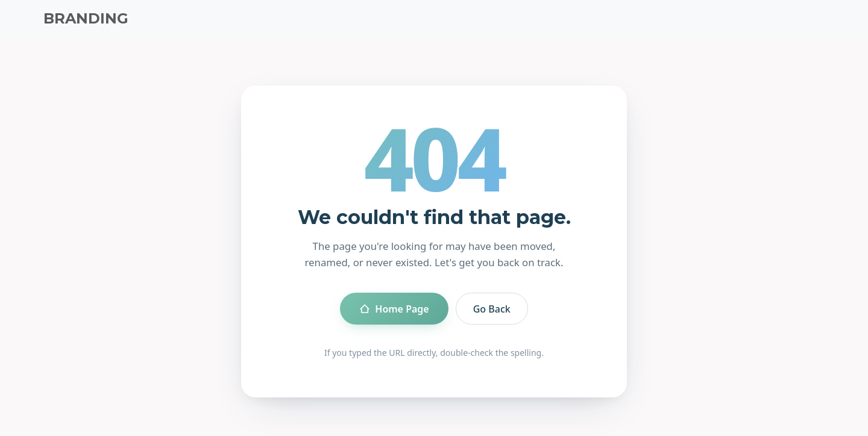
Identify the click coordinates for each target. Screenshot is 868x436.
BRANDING (86, 18)
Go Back (492, 309)
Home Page (394, 309)
